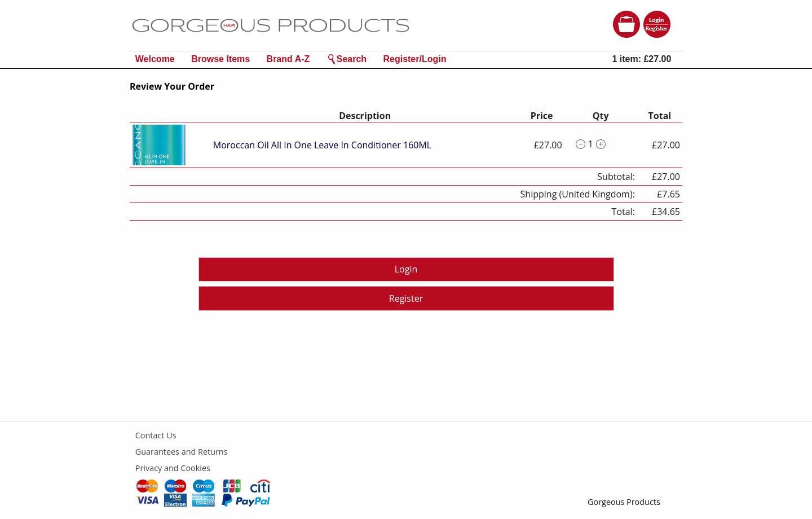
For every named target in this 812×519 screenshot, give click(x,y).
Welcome (155, 59)
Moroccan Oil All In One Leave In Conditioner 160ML (322, 145)
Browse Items (220, 59)
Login (406, 269)
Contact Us (156, 435)
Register (406, 298)
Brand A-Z (288, 59)
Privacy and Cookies (173, 468)
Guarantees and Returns (182, 452)
